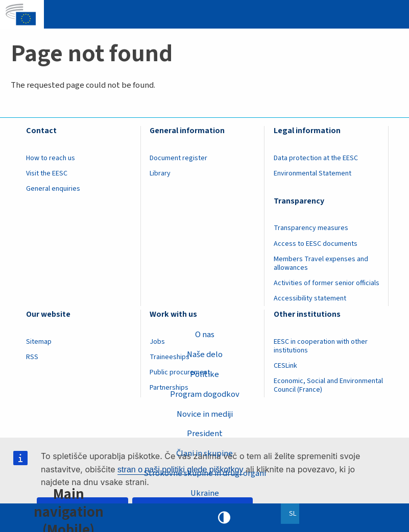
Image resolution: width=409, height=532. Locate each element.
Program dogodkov (205, 394)
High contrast (224, 518)
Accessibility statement (310, 298)
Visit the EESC (47, 173)
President (205, 434)
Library (160, 173)
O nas (205, 335)
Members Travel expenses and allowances (321, 263)
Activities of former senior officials (327, 283)
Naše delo (205, 354)
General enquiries (53, 189)
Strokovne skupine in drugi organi (205, 473)
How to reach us (51, 158)
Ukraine (205, 493)
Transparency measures (311, 228)
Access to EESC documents (316, 244)
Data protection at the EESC (316, 158)
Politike (204, 374)
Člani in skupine (204, 453)
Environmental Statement (312, 173)
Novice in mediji (205, 414)
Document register (178, 158)
